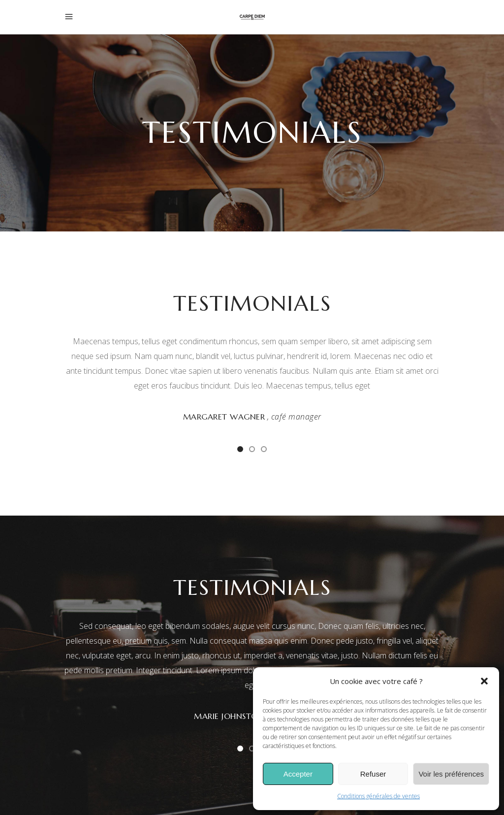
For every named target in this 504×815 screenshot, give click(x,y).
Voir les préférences (451, 774)
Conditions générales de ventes (378, 796)
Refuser (373, 774)
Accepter (298, 774)
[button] (484, 681)
